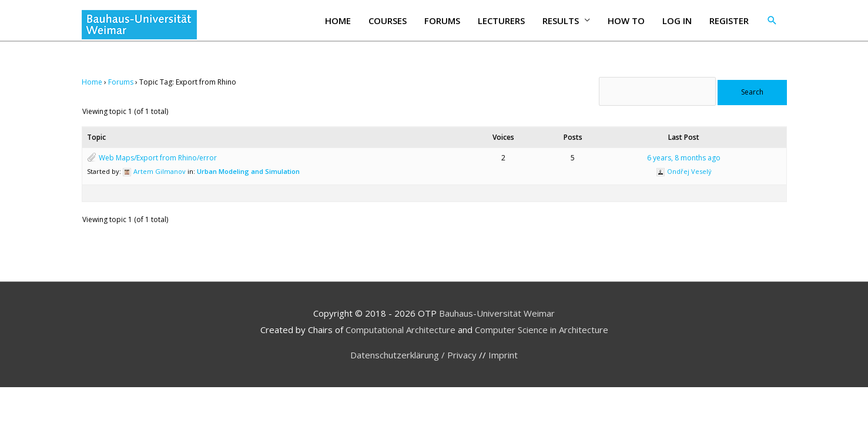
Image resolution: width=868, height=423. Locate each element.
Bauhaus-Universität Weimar (497, 313)
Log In (677, 21)
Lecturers (501, 21)
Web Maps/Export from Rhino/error (158, 158)
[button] (772, 21)
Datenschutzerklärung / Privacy (415, 355)
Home (338, 21)
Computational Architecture (401, 330)
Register (729, 21)
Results (561, 21)
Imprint (503, 355)
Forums (442, 21)
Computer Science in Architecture (542, 330)
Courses (388, 21)
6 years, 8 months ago (684, 158)
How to (626, 21)
